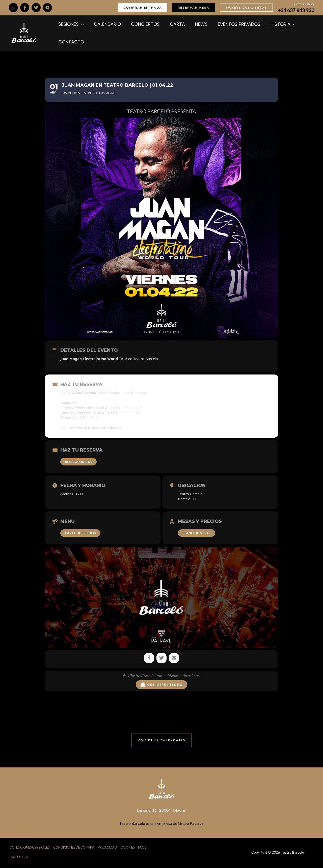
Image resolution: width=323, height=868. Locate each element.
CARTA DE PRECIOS (80, 533)
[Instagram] (13, 8)
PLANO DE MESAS (197, 533)
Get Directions (161, 685)
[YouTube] (47, 8)
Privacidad (109, 848)
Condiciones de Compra (75, 848)
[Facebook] (25, 8)
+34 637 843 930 (296, 10)
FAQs (144, 848)
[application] (80, 24)
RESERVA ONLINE (78, 462)
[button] (143, 8)
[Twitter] (36, 8)
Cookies (130, 848)
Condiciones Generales (29, 848)
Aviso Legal (21, 858)
